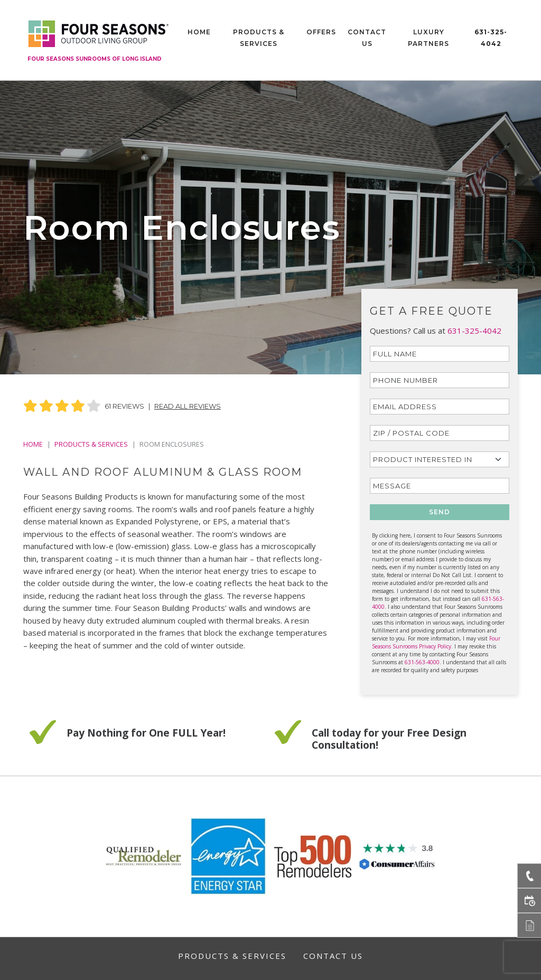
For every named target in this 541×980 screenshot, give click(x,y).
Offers (321, 32)
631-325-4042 (491, 38)
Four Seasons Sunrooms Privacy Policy (436, 642)
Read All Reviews (188, 406)
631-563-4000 (422, 662)
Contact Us (367, 38)
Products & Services (259, 38)
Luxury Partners (428, 38)
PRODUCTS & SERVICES (91, 444)
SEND (440, 512)
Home (199, 32)
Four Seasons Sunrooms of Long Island (95, 59)
